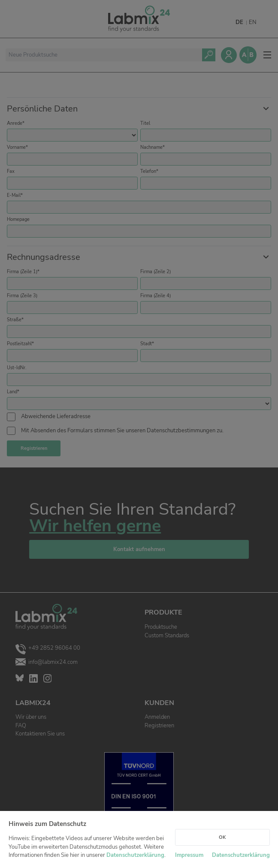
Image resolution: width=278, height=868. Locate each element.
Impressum (189, 855)
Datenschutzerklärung (135, 855)
